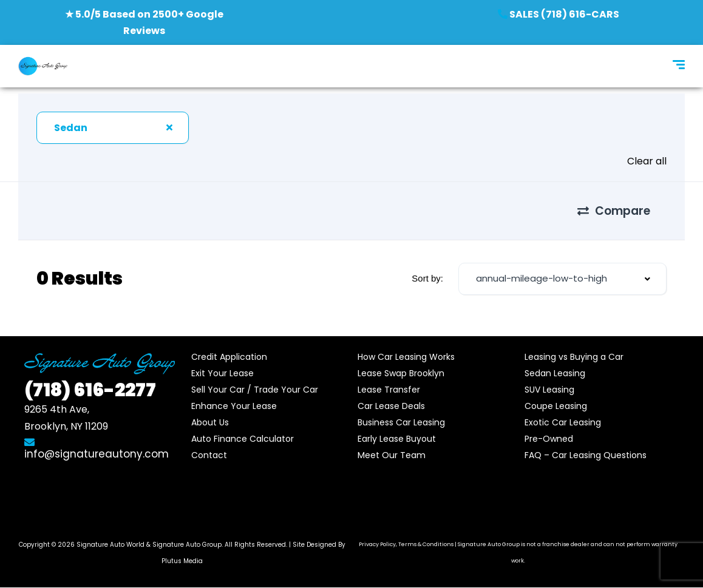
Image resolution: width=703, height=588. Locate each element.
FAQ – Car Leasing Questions (586, 455)
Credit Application (229, 357)
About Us (210, 422)
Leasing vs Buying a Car (574, 357)
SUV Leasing (549, 390)
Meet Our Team (392, 455)
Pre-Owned (549, 439)
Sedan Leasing (555, 373)
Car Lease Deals (391, 406)
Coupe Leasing (556, 406)
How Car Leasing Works (406, 357)
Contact (209, 455)
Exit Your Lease (222, 373)
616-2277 (90, 390)
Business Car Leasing (401, 422)
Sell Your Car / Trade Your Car (255, 390)
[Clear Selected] (169, 127)
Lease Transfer (389, 390)
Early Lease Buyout (397, 439)
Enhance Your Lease (234, 406)
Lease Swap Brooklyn (401, 373)
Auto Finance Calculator (243, 439)
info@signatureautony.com (97, 449)
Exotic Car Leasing (563, 422)
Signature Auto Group (187, 545)
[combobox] (113, 128)
